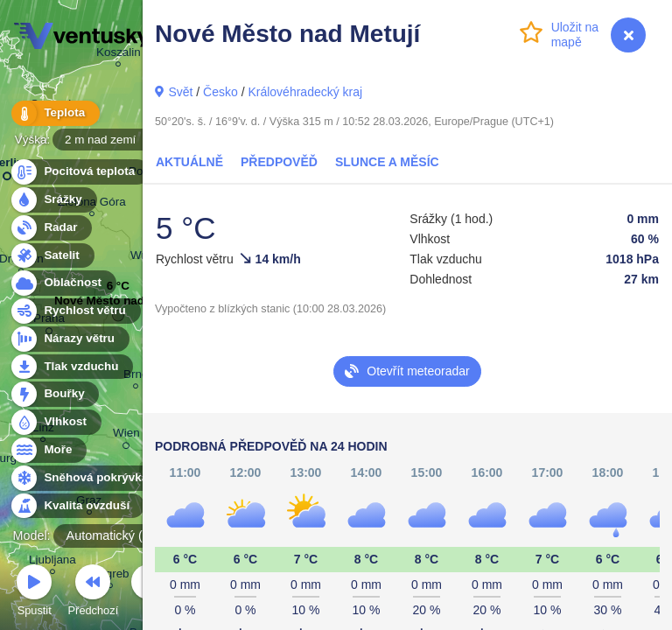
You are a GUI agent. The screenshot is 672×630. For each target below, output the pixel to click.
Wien (126, 436)
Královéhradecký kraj (305, 92)
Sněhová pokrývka (86, 478)
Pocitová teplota (79, 172)
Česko (220, 92)
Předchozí (94, 593)
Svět (180, 92)
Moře (48, 450)
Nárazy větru (69, 339)
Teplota (54, 113)
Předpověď (279, 162)
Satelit (52, 256)
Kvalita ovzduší (77, 506)
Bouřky (54, 394)
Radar (51, 228)
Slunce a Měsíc (387, 162)
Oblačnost (63, 283)
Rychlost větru (75, 311)
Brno (136, 377)
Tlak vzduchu (71, 367)
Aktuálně (189, 162)
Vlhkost (55, 422)
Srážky (53, 200)
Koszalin (119, 55)
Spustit (34, 593)
